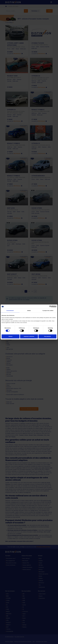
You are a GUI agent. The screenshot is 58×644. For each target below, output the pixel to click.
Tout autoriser (47, 336)
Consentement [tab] (10, 311)
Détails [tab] (29, 311)
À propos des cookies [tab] (48, 311)
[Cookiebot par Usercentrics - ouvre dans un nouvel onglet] (50, 307)
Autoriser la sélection (29, 336)
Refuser (11, 336)
